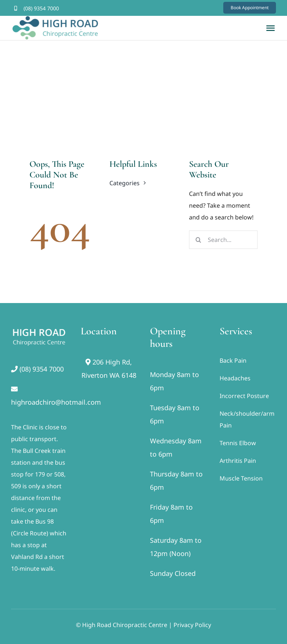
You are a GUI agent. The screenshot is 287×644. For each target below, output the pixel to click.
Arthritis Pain (238, 461)
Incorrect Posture (244, 396)
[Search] (198, 240)
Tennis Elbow (238, 443)
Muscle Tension (241, 478)
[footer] (39, 328)
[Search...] (223, 240)
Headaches (235, 378)
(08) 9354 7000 (41, 8)
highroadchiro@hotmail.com (56, 402)
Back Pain (233, 360)
